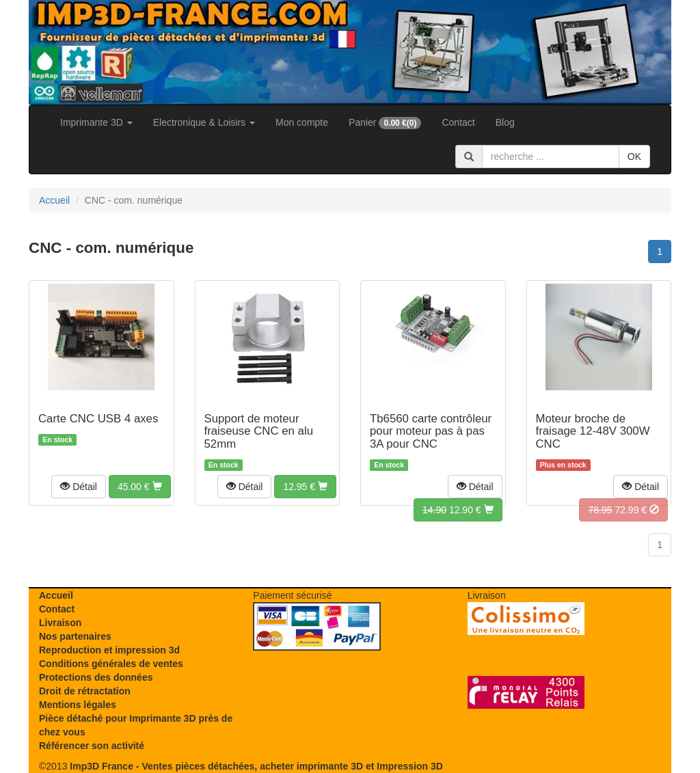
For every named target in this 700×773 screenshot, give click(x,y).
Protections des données (96, 677)
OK (634, 157)
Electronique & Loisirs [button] (204, 122)
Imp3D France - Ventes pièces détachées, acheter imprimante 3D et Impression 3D (256, 766)
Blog (505, 122)
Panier (385, 123)
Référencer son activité (92, 746)
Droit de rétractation (85, 691)
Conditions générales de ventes (111, 664)
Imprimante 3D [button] (96, 122)
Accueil (56, 595)
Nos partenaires (75, 636)
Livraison (60, 623)
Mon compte (302, 122)
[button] (79, 487)
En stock (57, 439)
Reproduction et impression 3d (109, 650)
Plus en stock (563, 465)
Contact (458, 122)
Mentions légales (78, 705)
